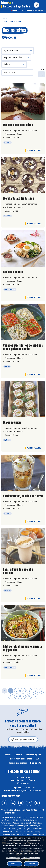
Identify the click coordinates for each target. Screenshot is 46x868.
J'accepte (31, 864)
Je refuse (15, 864)
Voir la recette (34, 150)
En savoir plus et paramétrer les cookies (23, 858)
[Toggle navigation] (43, 6)
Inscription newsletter (23, 739)
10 (29, 696)
